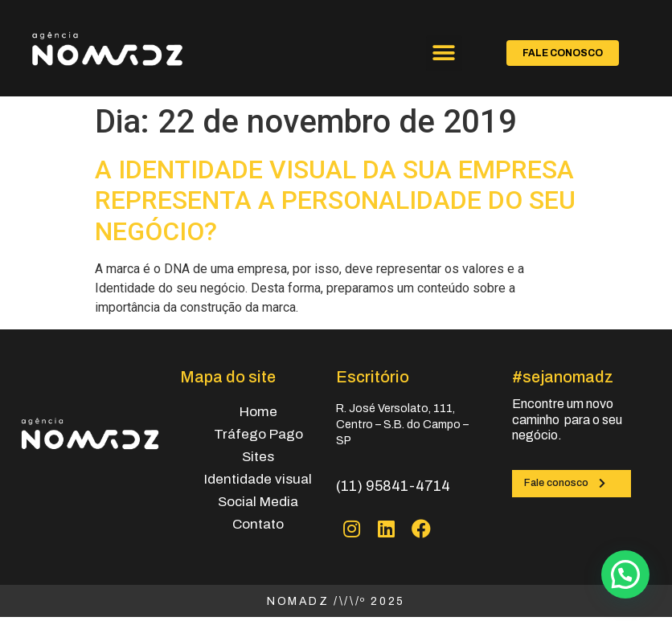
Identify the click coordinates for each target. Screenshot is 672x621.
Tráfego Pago (258, 434)
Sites (258, 457)
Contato (258, 524)
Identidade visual (258, 479)
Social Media (258, 502)
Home (258, 412)
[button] (444, 53)
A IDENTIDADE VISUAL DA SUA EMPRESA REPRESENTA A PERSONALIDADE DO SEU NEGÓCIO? (335, 200)
